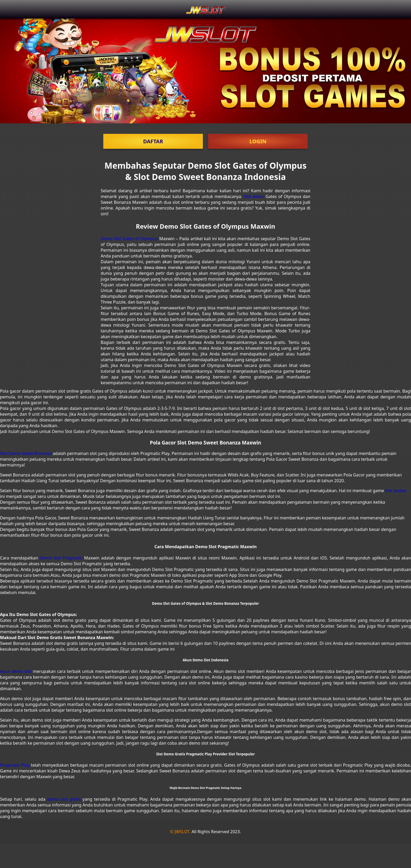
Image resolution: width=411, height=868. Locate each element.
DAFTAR (153, 141)
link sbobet (396, 491)
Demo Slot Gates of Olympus (129, 239)
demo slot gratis (64, 799)
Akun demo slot (16, 671)
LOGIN (258, 141)
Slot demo (254, 196)
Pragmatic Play (15, 765)
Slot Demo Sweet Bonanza (26, 453)
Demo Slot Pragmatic (61, 558)
